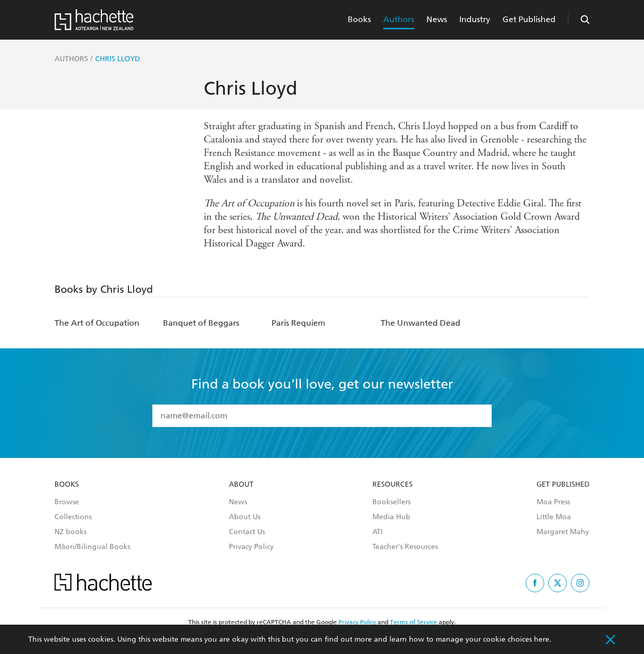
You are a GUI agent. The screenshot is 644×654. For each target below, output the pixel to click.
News (437, 19)
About (241, 485)
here (542, 639)
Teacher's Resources (405, 547)
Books (359, 19)
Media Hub (391, 517)
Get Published (529, 19)
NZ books (70, 532)
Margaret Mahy (563, 532)
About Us (245, 517)
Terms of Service (414, 622)
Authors (399, 19)
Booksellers (391, 502)
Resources (392, 485)
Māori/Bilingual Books (92, 547)
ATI (378, 532)
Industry (475, 19)
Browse (67, 502)
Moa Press (553, 502)
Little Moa (554, 517)
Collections (73, 517)
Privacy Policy (251, 547)
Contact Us (247, 532)
